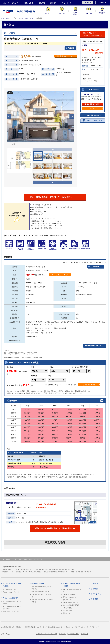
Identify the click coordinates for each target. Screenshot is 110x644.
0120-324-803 (92, 50)
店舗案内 (102, 13)
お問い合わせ (28, 3)
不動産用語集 (67, 608)
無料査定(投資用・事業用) (41, 592)
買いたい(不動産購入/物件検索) (12, 585)
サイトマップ (67, 3)
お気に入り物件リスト (94, 120)
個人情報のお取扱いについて (53, 627)
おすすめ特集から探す (10, 589)
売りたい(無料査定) (10, 598)
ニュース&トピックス (11, 3)
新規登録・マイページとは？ (93, 94)
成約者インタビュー (70, 613)
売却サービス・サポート (11, 611)
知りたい (89, 13)
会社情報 (42, 3)
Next (72, 117)
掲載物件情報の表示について (95, 346)
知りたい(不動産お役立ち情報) (72, 585)
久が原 (31, 18)
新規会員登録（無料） (93, 104)
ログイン (93, 108)
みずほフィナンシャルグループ (47, 634)
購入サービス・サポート (11, 592)
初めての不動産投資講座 (71, 605)
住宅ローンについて (70, 597)
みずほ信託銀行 (74, 634)
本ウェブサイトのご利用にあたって (76, 627)
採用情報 (53, 3)
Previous (9, 117)
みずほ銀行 (63, 634)
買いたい (48, 13)
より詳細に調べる (89, 385)
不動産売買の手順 (69, 594)
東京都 (21, 18)
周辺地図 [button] (71, 48)
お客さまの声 (67, 611)
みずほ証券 (84, 634)
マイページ (102, 2)
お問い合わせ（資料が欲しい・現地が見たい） (55, 528)
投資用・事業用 (75, 13)
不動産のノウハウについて (72, 602)
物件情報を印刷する (94, 115)
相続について (67, 600)
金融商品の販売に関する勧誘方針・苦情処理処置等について (21, 627)
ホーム (3, 18)
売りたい (62, 13)
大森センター (88, 45)
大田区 (26, 18)
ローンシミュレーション (66, 56)
